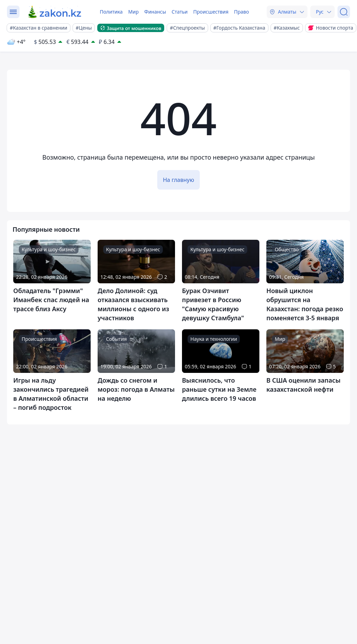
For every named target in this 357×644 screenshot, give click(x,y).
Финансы (155, 12)
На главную (178, 180)
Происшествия (211, 12)
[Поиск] (344, 12)
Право (241, 12)
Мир (134, 12)
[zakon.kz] (55, 12)
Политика (111, 12)
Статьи (180, 12)
